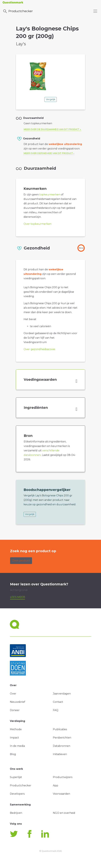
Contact (58, 702)
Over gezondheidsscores (39, 349)
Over (13, 694)
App (56, 785)
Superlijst (16, 777)
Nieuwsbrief (18, 702)
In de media (17, 746)
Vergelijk (51, 99)
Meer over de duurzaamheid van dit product (51, 129)
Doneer (15, 710)
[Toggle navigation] (95, 11)
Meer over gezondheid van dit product (48, 153)
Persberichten (62, 738)
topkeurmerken (50, 195)
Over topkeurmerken (38, 224)
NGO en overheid (64, 813)
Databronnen (62, 746)
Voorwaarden (61, 794)
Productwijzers (63, 777)
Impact (14, 738)
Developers (17, 794)
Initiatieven (60, 754)
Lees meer (18, 597)
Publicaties (60, 729)
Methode (16, 729)
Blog (13, 754)
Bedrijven (16, 813)
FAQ (56, 710)
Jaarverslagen (62, 694)
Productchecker (18, 11)
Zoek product (21, 561)
